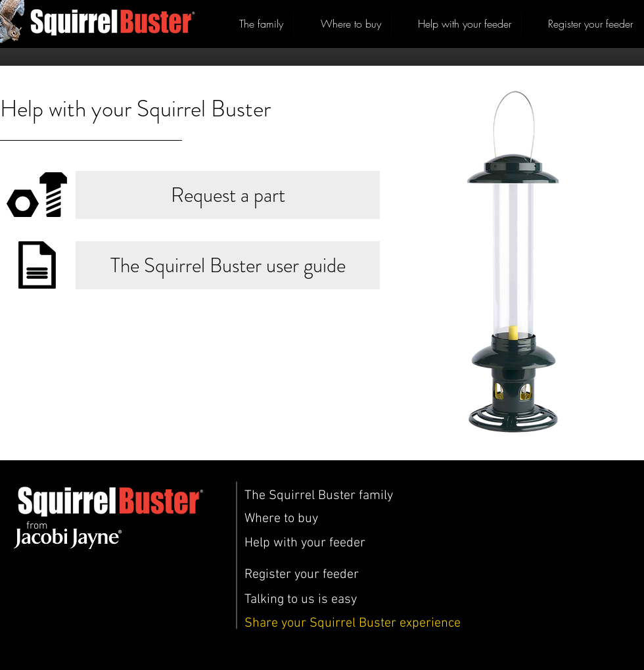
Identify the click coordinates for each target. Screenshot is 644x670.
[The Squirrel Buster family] (319, 496)
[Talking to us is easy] (301, 600)
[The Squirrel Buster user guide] (228, 265)
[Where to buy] (281, 519)
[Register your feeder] (302, 575)
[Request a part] (228, 195)
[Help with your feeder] (305, 543)
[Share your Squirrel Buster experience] (353, 623)
